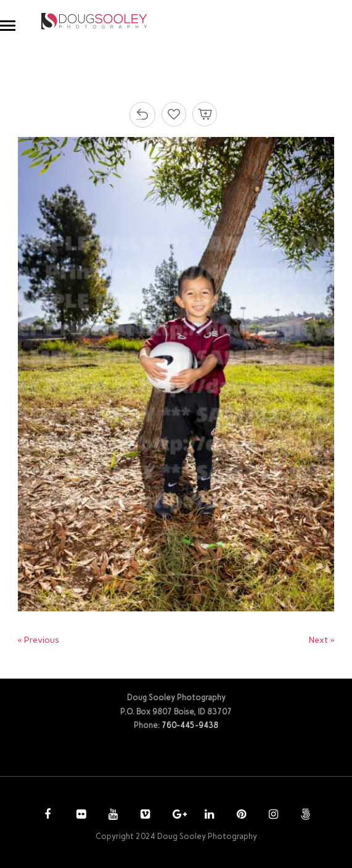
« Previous (39, 640)
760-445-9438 (190, 725)
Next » (321, 640)
